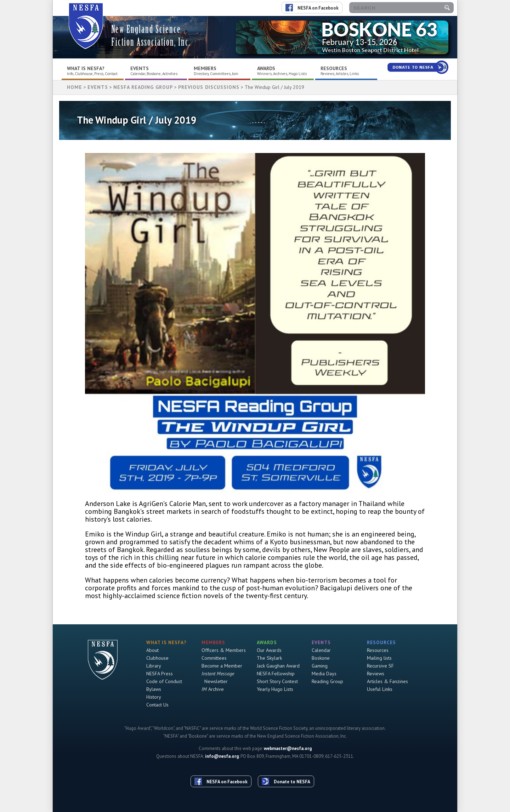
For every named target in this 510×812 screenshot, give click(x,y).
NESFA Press (160, 674)
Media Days (324, 674)
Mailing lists (379, 658)
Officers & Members (224, 650)
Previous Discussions (209, 87)
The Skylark (269, 658)
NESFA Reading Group (143, 87)
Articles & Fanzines (387, 681)
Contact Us (157, 705)
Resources (334, 68)
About (152, 650)
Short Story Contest (277, 681)
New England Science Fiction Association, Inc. (151, 36)
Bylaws (154, 689)
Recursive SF (380, 666)
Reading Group (327, 681)
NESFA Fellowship (276, 674)
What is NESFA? (86, 68)
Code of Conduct (164, 681)
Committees (214, 658)
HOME (75, 87)
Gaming (320, 666)
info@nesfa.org (222, 756)
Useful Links (380, 689)
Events (140, 68)
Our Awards (269, 650)
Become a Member (222, 666)
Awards (266, 68)
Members (205, 68)
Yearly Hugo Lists (275, 689)
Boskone (321, 658)
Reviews (376, 674)
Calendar (321, 650)
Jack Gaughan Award (278, 666)
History (154, 697)
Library (154, 666)
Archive (213, 689)
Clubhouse (157, 658)
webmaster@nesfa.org (288, 748)
